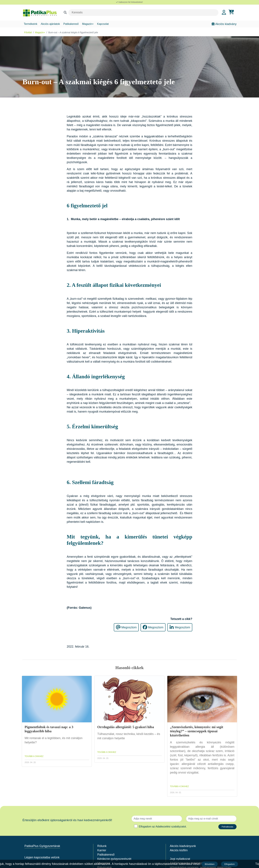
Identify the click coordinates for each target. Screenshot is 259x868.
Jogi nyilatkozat (180, 859)
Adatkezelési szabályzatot (171, 827)
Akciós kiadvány (224, 24)
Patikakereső (71, 24)
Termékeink (31, 24)
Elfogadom (230, 864)
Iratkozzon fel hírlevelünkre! (129, 2)
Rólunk (102, 846)
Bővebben (210, 864)
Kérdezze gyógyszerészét (114, 859)
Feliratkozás (227, 827)
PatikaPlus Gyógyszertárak (42, 846)
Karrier (102, 850)
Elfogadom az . (163, 827)
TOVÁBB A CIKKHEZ (34, 756)
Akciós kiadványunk (183, 846)
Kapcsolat (103, 24)
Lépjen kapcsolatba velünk (42, 857)
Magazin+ (88, 24)
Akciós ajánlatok (50, 24)
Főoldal (28, 32)
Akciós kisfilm (179, 850)
